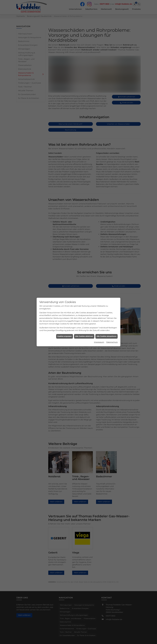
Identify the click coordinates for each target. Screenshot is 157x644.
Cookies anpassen (65, 335)
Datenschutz (112, 341)
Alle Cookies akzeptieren (107, 335)
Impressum (99, 341)
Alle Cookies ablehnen (84, 335)
